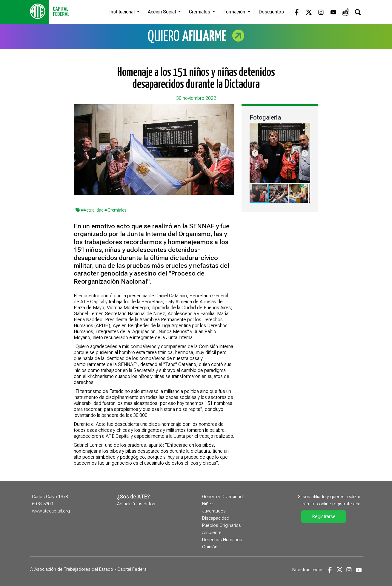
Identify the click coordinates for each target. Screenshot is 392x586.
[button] (305, 129)
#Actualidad (92, 210)
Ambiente (212, 533)
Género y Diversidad (222, 497)
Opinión (210, 547)
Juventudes (214, 511)
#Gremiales (115, 210)
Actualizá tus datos (136, 504)
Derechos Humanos (222, 540)
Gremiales (200, 12)
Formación (235, 12)
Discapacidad (216, 518)
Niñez (208, 504)
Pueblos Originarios (222, 525)
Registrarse (324, 517)
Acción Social (162, 12)
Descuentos (271, 12)
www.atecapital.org (51, 511)
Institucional (123, 12)
